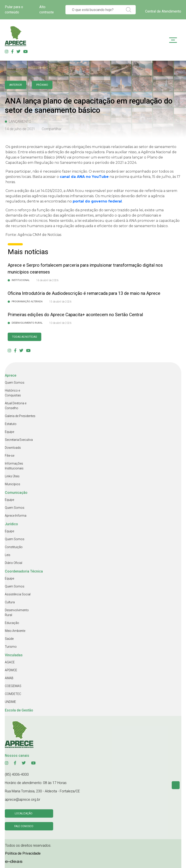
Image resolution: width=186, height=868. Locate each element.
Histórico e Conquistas (13, 393)
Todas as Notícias (24, 337)
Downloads (13, 448)
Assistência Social (18, 594)
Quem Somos (15, 383)
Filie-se (10, 456)
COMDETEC (13, 694)
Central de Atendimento (163, 11)
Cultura (10, 602)
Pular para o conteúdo (14, 10)
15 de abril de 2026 (60, 302)
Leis (8, 555)
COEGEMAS (13, 686)
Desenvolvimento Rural (17, 613)
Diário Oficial (14, 563)
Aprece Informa (16, 516)
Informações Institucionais (14, 466)
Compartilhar (52, 129)
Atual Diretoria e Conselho (16, 406)
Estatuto (11, 424)
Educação (12, 623)
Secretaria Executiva (19, 440)
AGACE (10, 662)
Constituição (14, 547)
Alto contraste (47, 10)
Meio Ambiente (15, 631)
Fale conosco (24, 826)
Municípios (13, 484)
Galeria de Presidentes (20, 416)
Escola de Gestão (19, 710)
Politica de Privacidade (23, 853)
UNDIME (10, 702)
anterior (16, 85)
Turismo (11, 647)
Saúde (9, 639)
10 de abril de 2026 (60, 323)
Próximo (42, 85)
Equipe (9, 432)
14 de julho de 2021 (20, 129)
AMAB (9, 678)
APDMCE (11, 670)
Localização (24, 813)
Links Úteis (12, 476)
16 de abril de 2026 (47, 280)
